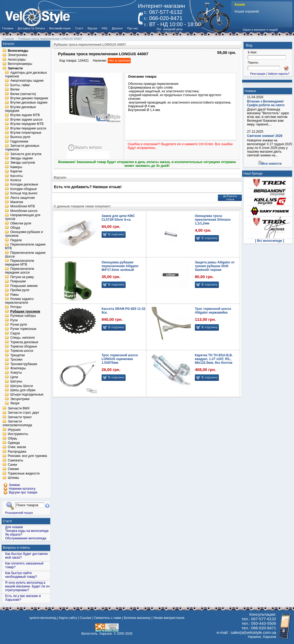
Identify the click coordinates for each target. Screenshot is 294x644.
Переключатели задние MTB (25, 247)
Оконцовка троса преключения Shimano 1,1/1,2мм (213, 220)
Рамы (14, 295)
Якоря (15, 404)
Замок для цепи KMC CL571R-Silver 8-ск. (118, 218)
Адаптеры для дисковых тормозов (26, 74)
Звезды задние (21, 158)
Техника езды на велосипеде (27, 531)
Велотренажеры (20, 64)
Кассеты (16, 176)
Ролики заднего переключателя (19, 301)
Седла (15, 333)
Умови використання (169, 618)
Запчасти (15, 68)
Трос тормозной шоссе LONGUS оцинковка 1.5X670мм (120, 359)
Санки (12, 465)
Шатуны (16, 382)
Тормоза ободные (24, 346)
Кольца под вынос (24, 193)
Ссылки (85, 618)
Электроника (18, 55)
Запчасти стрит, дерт (24, 413)
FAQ (105, 28)
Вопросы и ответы (16, 548)
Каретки (16, 172)
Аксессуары (17, 60)
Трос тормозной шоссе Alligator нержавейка (213, 311)
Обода (15, 228)
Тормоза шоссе (22, 351)
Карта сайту (68, 618)
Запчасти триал (20, 417)
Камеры (16, 167)
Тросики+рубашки (24, 364)
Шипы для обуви (23, 390)
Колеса (16, 180)
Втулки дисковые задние (29, 103)
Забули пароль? (278, 74)
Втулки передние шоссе (28, 128)
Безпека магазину (137, 618)
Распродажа (17, 452)
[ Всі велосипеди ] (270, 241)
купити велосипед (43, 618)
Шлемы (13, 478)
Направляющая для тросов (22, 217)
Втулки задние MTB (25, 115)
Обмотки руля (21, 223)
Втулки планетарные (26, 133)
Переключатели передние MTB (19, 263)
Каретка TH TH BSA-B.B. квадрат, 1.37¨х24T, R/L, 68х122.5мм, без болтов (214, 359)
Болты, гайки (20, 85)
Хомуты (16, 373)
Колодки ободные (23, 189)
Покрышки (18, 282)
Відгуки (93, 28)
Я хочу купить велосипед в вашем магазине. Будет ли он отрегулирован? (27, 586)
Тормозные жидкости (24, 473)
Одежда (14, 443)
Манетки (17, 202)
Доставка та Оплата (31, 28)
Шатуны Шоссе (22, 386)
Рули (14, 320)
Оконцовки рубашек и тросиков (24, 234)
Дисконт (117, 28)
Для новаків (14, 527)
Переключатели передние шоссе (19, 271)
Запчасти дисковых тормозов (22, 148)
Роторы (16, 307)
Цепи (14, 377)
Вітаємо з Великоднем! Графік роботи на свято (266, 103)
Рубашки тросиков (25, 311)
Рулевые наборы (23, 316)
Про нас (133, 28)
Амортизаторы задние (27, 81)
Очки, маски (17, 447)
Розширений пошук (19, 513)
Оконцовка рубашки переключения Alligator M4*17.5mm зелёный (120, 266)
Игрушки (14, 430)
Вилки (15, 90)
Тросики (16, 360)
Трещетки (17, 355)
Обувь (12, 438)
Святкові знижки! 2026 (265, 136)
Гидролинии (19, 141)
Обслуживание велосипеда (26, 538)
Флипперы (18, 368)
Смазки (13, 469)
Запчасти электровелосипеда (17, 424)
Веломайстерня (60, 28)
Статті (79, 28)
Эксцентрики (20, 399)
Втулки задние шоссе (26, 120)
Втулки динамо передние (29, 98)
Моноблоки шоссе (24, 211)
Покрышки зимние (24, 286)
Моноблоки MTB (22, 207)
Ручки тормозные (23, 329)
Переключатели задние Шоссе (25, 255)
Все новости (272, 164)
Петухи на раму (22, 277)
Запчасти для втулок (26, 154)
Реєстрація (258, 74)
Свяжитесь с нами (108, 618)
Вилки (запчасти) (23, 94)
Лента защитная (22, 198)
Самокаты (15, 460)
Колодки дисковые (24, 185)
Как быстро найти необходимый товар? (21, 575)
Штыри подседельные (27, 395)
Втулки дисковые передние (20, 109)
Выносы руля (20, 137)
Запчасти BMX (19, 408)
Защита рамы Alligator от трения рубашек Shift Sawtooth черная (215, 266)
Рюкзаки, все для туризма (27, 456)
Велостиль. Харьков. (97, 634)
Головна (8, 28)
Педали (16, 240)
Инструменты (18, 434)
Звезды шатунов (23, 163)
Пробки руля (20, 290)
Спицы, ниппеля (22, 338)
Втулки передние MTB (27, 124)
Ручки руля (18, 325)
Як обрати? (14, 535)
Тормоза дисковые (24, 342)
